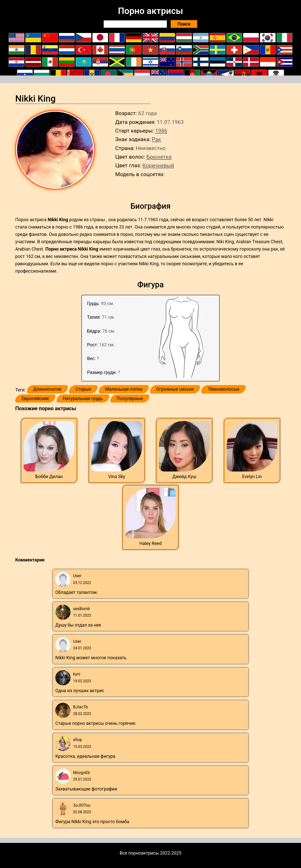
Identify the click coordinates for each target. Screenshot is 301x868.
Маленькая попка (124, 389)
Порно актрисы (150, 11)
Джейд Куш (184, 477)
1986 (161, 131)
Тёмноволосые (223, 389)
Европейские (35, 399)
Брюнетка (159, 157)
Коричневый (158, 165)
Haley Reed (150, 543)
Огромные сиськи (175, 389)
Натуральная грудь (83, 399)
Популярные (130, 399)
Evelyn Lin (252, 477)
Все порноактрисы (139, 853)
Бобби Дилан (49, 477)
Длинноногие (47, 389)
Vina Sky (117, 477)
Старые (83, 389)
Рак (156, 139)
